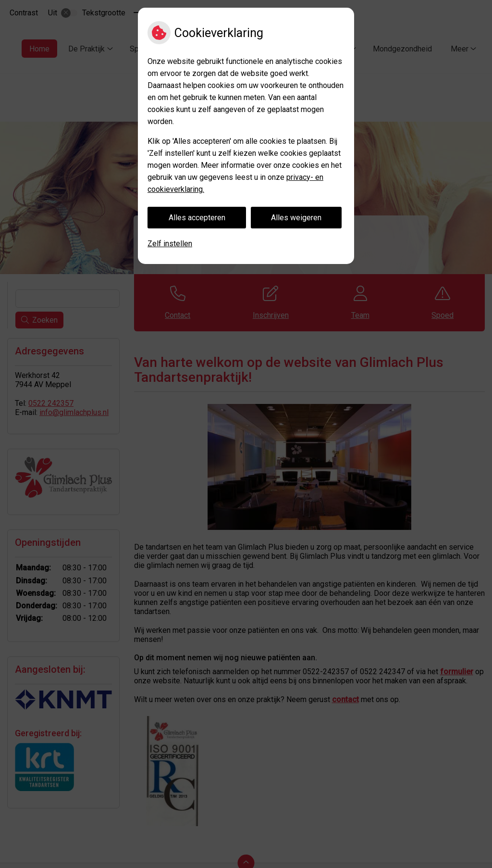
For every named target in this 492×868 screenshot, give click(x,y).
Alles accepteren (197, 218)
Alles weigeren (296, 218)
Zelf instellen (170, 244)
